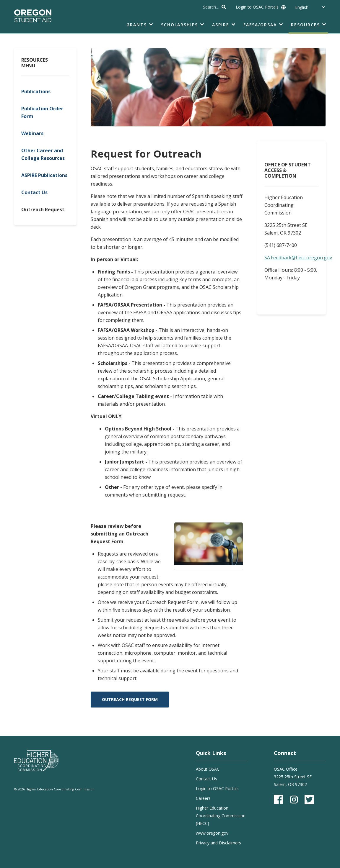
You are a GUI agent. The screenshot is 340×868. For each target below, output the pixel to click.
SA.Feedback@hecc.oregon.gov (298, 258)
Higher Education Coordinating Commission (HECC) (221, 816)
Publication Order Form (42, 112)
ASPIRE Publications (44, 175)
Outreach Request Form (130, 699)
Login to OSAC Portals (257, 7)
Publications (36, 91)
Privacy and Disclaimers (218, 843)
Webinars (32, 133)
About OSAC (208, 769)
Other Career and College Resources (43, 154)
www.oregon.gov (212, 833)
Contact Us (34, 192)
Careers (203, 798)
